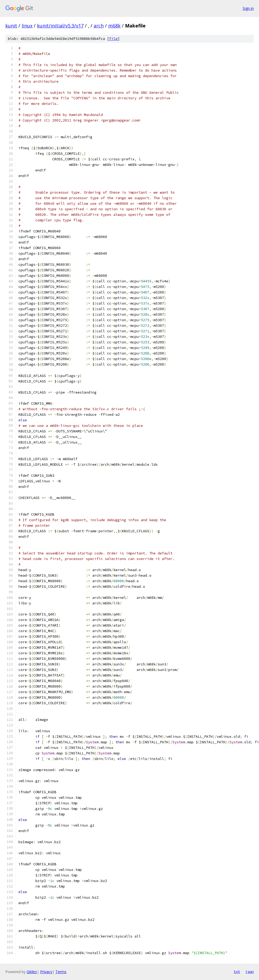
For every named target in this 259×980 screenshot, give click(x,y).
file (113, 39)
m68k (114, 26)
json (250, 972)
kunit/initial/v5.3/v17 (60, 26)
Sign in (248, 8)
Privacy (46, 972)
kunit (11, 26)
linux (27, 26)
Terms (61, 972)
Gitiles (32, 972)
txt (237, 972)
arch (99, 26)
